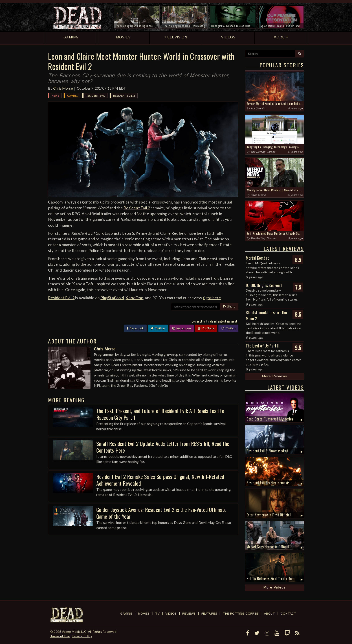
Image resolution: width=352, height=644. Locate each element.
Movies (144, 614)
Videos (171, 614)
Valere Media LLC (74, 632)
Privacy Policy (82, 636)
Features (209, 614)
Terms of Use (60, 636)
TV (157, 614)
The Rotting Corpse (263, 152)
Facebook (135, 328)
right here (212, 298)
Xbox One (134, 298)
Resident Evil (96, 96)
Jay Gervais (258, 109)
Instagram (182, 328)
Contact (288, 614)
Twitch (228, 328)
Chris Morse (63, 88)
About (269, 614)
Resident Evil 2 (124, 96)
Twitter (158, 328)
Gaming (73, 96)
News (55, 96)
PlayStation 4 (112, 298)
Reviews (189, 614)
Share (229, 307)
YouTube (206, 328)
